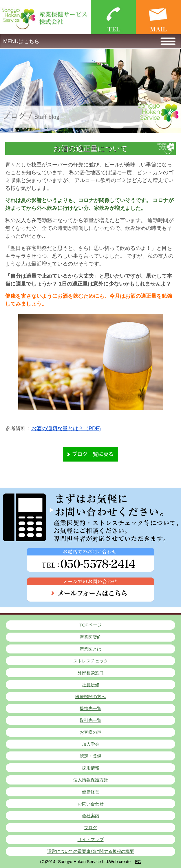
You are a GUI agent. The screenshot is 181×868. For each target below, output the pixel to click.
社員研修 (91, 685)
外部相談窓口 (91, 673)
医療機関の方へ (91, 697)
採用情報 (91, 768)
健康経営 (91, 792)
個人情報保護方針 (91, 780)
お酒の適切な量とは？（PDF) (66, 428)
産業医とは (91, 649)
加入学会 (91, 744)
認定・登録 (91, 756)
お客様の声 (91, 732)
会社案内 (91, 816)
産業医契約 (91, 637)
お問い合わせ (91, 804)
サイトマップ (91, 839)
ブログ (91, 828)
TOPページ (90, 625)
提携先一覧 (91, 708)
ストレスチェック (91, 661)
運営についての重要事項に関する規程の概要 (91, 851)
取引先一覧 (91, 720)
